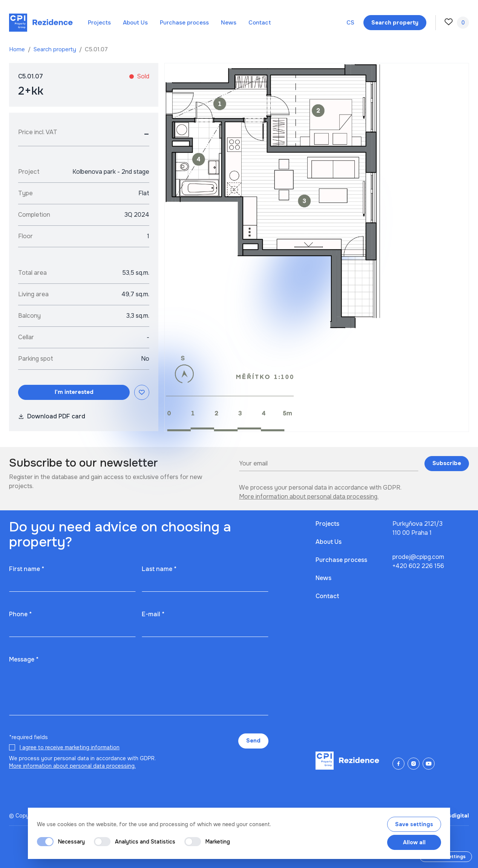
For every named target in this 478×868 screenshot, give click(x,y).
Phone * (20, 614)
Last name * (159, 569)
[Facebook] (398, 764)
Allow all (414, 842)
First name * (27, 569)
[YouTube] (429, 764)
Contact (260, 23)
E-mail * (153, 614)
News (229, 23)
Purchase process (184, 23)
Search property (56, 49)
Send (253, 741)
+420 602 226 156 (418, 566)
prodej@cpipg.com (418, 557)
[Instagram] (414, 764)
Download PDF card (52, 416)
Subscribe (447, 463)
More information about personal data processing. (309, 497)
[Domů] (41, 23)
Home (18, 49)
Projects (99, 23)
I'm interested (74, 392)
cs (350, 23)
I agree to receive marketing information (70, 747)
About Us (135, 23)
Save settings (414, 824)
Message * (24, 659)
